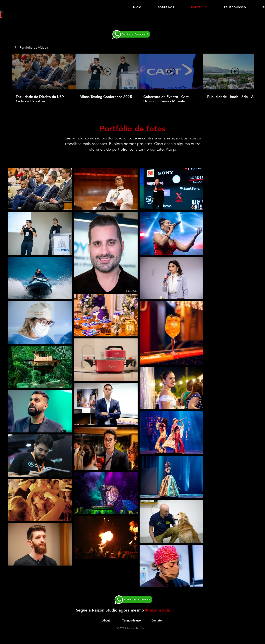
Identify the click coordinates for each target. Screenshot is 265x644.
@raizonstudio (159, 610)
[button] (31, 48)
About (106, 620)
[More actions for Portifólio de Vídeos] (31, 48)
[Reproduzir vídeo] (44, 72)
